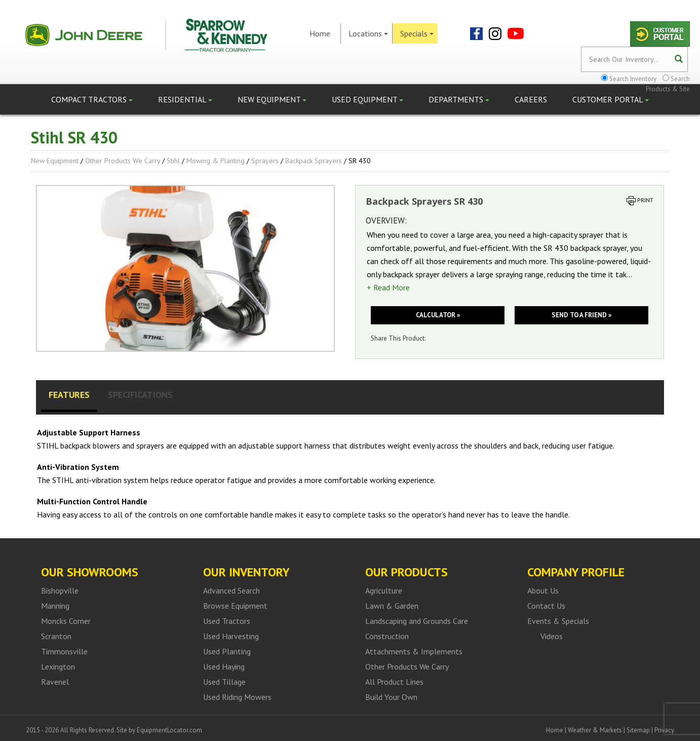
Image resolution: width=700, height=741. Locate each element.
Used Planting (227, 651)
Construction (387, 636)
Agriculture (384, 590)
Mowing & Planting (216, 161)
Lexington (58, 666)
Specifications (140, 395)
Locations (368, 33)
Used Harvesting (231, 636)
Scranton (56, 636)
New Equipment (272, 99)
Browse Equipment (235, 606)
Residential (185, 99)
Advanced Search (231, 590)
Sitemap (638, 730)
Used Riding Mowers (237, 697)
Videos (552, 636)
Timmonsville (64, 651)
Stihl (173, 161)
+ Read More (388, 287)
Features (69, 395)
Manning (55, 606)
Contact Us (546, 606)
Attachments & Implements (414, 651)
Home (320, 33)
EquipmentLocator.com (169, 730)
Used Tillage (224, 682)
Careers (531, 99)
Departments (459, 99)
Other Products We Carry (123, 161)
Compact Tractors (92, 99)
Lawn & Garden (392, 606)
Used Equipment (367, 99)
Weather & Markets (595, 730)
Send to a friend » (581, 315)
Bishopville (60, 590)
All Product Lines (394, 682)
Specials (417, 33)
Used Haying (224, 666)
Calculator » (438, 315)
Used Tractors (227, 621)
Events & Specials (558, 621)
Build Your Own (391, 697)
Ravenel (55, 682)
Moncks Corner (66, 621)
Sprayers (265, 161)
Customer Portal (611, 99)
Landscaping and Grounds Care (417, 621)
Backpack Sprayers (314, 161)
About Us (543, 590)
